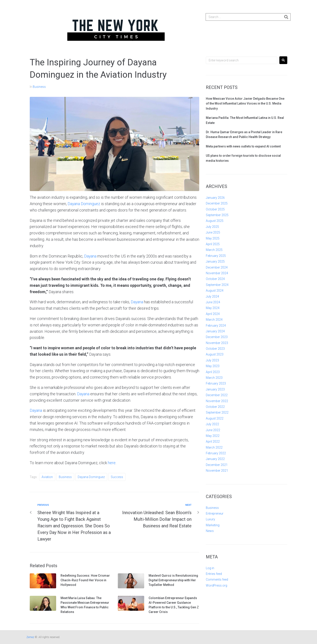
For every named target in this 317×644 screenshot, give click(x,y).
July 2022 (212, 424)
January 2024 (215, 331)
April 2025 (213, 244)
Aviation (47, 477)
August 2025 (215, 221)
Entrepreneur (215, 513)
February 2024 (216, 326)
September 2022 (217, 412)
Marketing (213, 525)
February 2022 (216, 453)
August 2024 (215, 291)
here (112, 463)
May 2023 (213, 366)
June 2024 (213, 302)
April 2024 (213, 314)
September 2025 (217, 215)
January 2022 (215, 459)
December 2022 (217, 395)
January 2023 (215, 389)
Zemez (30, 637)
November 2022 (217, 401)
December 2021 (217, 465)
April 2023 (213, 372)
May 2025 (213, 238)
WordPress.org (217, 585)
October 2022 (215, 407)
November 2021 (217, 471)
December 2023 (217, 337)
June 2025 (213, 232)
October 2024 (215, 279)
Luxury (210, 519)
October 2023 (215, 349)
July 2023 (212, 360)
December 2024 (217, 267)
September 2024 (217, 285)
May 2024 (213, 308)
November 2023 (217, 343)
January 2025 (215, 261)
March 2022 (214, 447)
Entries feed (214, 574)
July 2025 (212, 227)
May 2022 (213, 436)
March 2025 (214, 250)
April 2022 (213, 442)
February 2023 (216, 383)
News (210, 531)
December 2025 (217, 203)
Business (39, 87)
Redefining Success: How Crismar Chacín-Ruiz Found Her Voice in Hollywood (85, 580)
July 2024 (212, 296)
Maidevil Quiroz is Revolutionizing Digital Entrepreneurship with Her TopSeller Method (173, 580)
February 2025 (216, 256)
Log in (210, 568)
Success (117, 477)
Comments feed (217, 580)
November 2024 (217, 273)
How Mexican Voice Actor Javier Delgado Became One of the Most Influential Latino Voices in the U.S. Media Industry (245, 104)
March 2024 (214, 320)
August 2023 (215, 354)
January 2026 (215, 198)
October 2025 (215, 209)
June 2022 (213, 430)
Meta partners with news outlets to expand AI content (243, 146)
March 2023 (214, 378)
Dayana (90, 256)
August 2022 (215, 418)
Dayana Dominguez (84, 204)
